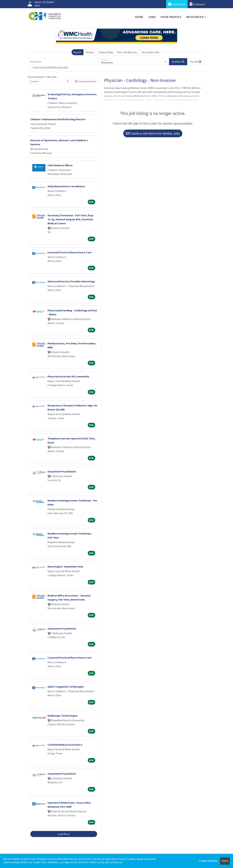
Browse (90, 52)
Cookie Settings (208, 861)
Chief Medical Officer (60, 165)
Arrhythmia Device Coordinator (66, 186)
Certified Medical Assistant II (65, 745)
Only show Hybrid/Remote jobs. (51, 67)
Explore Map (106, 52)
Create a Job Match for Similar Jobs (153, 133)
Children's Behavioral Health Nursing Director (58, 119)
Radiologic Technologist (63, 716)
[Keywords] (64, 62)
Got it (225, 861)
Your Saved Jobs (151, 52)
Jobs (152, 17)
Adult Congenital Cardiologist (66, 687)
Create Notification (86, 81)
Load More (64, 834)
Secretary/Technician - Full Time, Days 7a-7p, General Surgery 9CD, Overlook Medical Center (71, 219)
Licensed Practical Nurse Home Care (69, 252)
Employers (197, 4)
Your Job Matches (127, 52)
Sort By (34, 81)
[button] (196, 62)
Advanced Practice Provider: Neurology (71, 281)
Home (139, 17)
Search (77, 52)
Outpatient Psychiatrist (62, 471)
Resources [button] (195, 17)
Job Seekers (177, 4)
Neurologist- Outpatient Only (65, 566)
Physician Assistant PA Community (68, 376)
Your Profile (171, 17)
